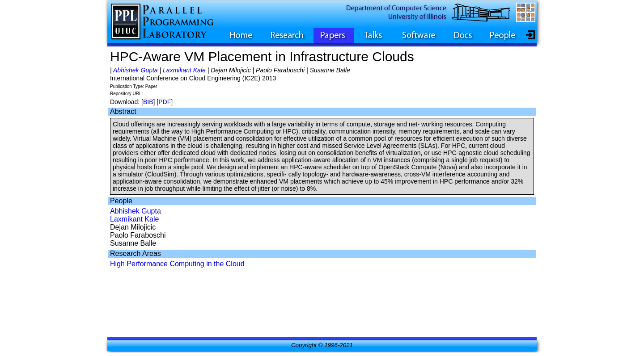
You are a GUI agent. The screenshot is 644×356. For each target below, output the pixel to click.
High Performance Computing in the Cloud (177, 264)
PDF (165, 102)
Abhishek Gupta (136, 70)
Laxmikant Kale (184, 70)
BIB (148, 102)
